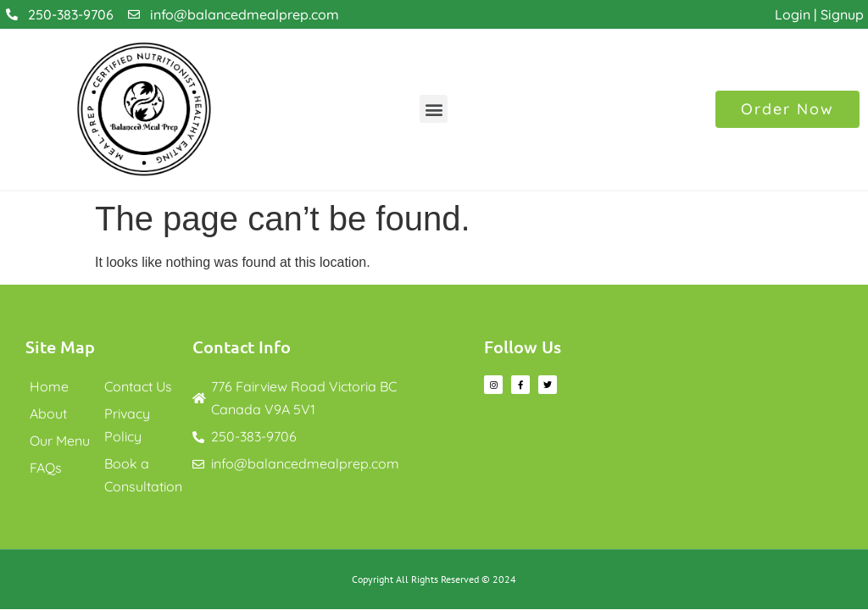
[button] (434, 109)
